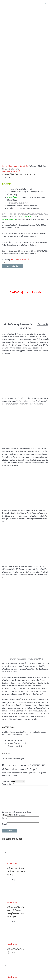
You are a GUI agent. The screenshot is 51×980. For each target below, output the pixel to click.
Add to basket (13, 166)
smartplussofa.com (28, 979)
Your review (8, 684)
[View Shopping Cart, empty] (46, 5)
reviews (6, 921)
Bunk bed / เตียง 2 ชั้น (19, 66)
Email (4, 724)
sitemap (38, 979)
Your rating (7, 681)
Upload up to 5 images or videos (16, 712)
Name (5, 718)
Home (5, 66)
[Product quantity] (15, 163)
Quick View (12, 764)
